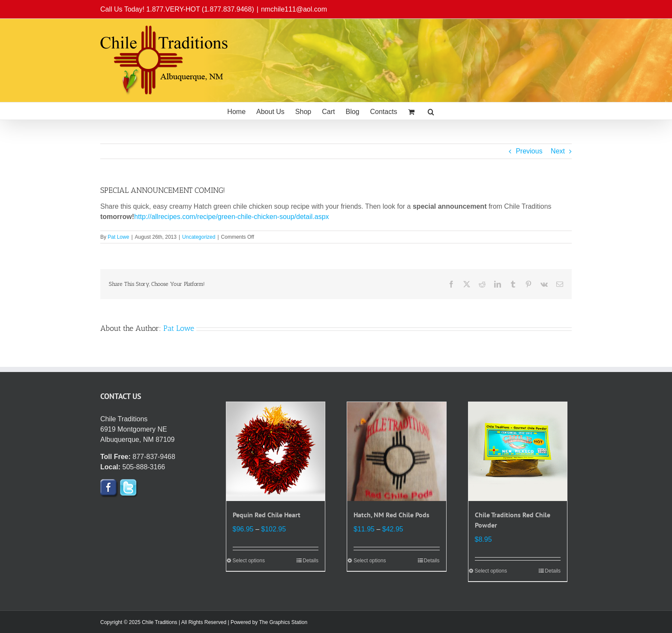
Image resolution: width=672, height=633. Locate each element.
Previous (529, 151)
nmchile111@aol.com (294, 9)
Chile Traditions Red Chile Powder (513, 520)
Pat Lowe (118, 237)
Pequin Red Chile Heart (267, 515)
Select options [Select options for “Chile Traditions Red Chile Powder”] (491, 571)
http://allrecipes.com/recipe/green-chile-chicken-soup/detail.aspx (231, 217)
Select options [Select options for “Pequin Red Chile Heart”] (249, 561)
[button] (431, 111)
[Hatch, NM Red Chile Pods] (397, 451)
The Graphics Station (283, 622)
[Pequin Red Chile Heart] (276, 451)
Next (558, 151)
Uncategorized (199, 237)
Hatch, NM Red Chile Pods (391, 515)
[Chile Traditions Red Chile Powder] (518, 451)
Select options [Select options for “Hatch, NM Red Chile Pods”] (370, 561)
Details (310, 561)
